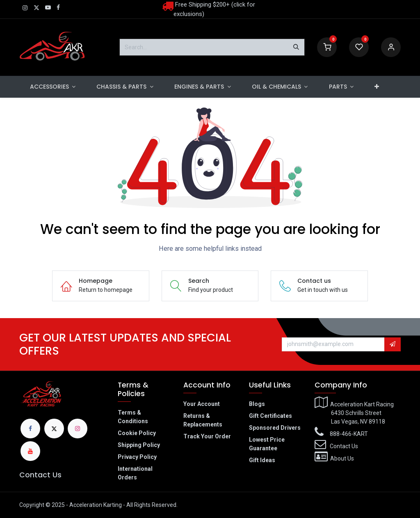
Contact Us (40, 475)
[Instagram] (78, 429)
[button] (393, 344)
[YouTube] (30, 451)
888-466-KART (349, 434)
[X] (54, 429)
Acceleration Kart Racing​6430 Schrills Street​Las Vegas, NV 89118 (354, 413)
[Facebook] (30, 429)
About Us (342, 458)
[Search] (296, 47)
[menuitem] (53, 87)
